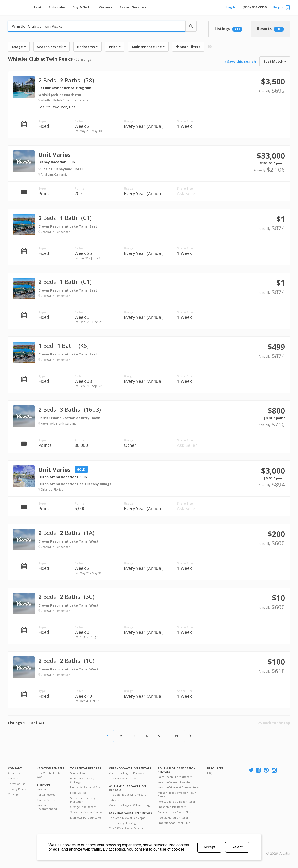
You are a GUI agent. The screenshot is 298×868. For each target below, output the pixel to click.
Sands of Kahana (81, 773)
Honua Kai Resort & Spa (85, 787)
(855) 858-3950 (254, 7)
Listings (228, 29)
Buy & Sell (82, 7)
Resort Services (133, 7)
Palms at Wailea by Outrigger (82, 780)
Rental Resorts (46, 795)
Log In (231, 7)
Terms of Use (17, 784)
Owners (106, 7)
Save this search (239, 61)
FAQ (210, 773)
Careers (13, 778)
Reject (237, 847)
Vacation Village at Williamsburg (129, 805)
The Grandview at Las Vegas (127, 818)
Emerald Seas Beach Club (174, 823)
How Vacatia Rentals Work (50, 775)
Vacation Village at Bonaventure (178, 787)
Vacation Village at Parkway (126, 773)
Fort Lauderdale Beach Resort (177, 802)
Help (278, 7)
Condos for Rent (47, 800)
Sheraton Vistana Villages (86, 812)
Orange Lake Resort (83, 807)
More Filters (188, 47)
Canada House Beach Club (174, 812)
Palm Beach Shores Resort (175, 777)
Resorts (270, 29)
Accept (209, 847)
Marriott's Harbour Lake (85, 817)
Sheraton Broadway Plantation (83, 800)
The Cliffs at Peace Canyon (126, 828)
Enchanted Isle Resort (172, 807)
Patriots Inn (116, 800)
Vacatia (41, 789)
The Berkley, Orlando (123, 778)
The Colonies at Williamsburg (128, 795)
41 (176, 736)
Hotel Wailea (78, 793)
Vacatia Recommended (47, 807)
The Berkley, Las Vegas (124, 823)
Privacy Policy (17, 789)
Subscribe (57, 7)
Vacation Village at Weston (175, 782)
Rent (37, 7)
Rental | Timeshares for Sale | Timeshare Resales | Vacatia (278, 847)
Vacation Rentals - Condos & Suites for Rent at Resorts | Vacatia (18, 6)
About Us (14, 773)
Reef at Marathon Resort (173, 817)
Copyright (14, 794)
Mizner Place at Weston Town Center (177, 794)
